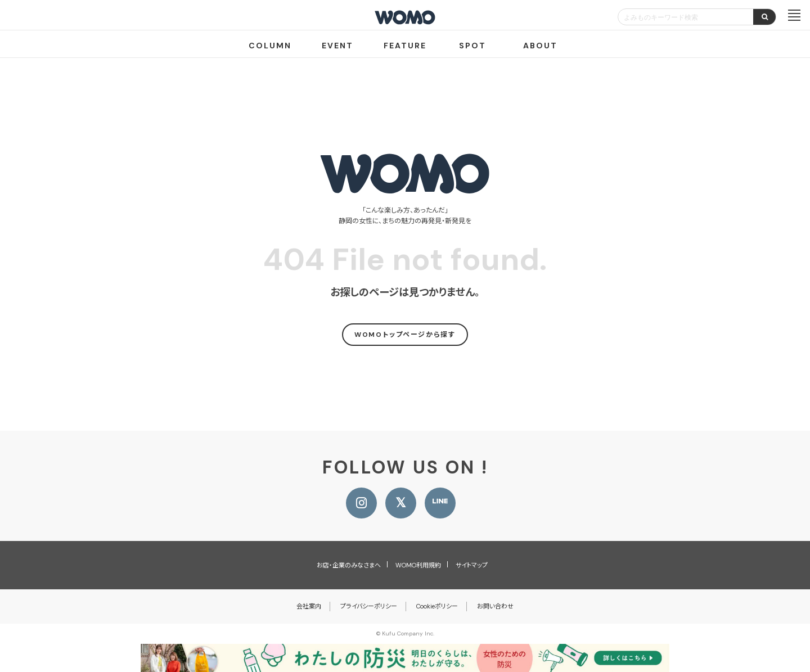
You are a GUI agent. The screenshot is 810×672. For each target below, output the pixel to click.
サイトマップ (472, 565)
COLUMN (270, 46)
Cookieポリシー (437, 606)
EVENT (337, 46)
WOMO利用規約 (418, 565)
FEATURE (405, 46)
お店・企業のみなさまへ (349, 565)
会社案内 (309, 606)
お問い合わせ (495, 606)
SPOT (472, 46)
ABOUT (540, 46)
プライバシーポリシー (369, 606)
